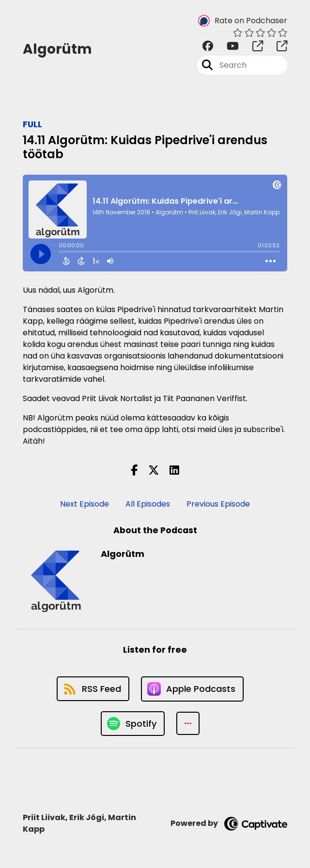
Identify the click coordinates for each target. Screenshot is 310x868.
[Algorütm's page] (252, 46)
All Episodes (148, 504)
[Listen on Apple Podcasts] (192, 689)
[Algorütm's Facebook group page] (208, 46)
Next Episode (85, 504)
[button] (188, 723)
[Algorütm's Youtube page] (227, 46)
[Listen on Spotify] (133, 724)
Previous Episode (218, 504)
